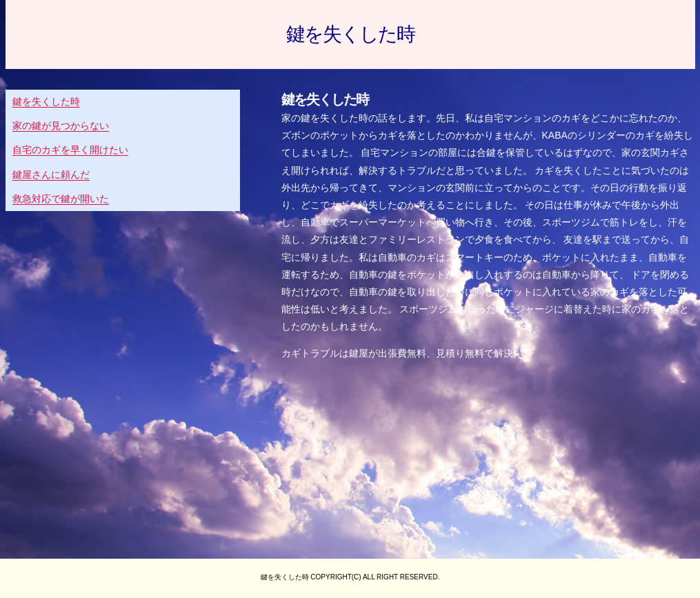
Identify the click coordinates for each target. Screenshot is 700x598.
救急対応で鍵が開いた (61, 199)
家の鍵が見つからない (61, 126)
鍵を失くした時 (350, 34)
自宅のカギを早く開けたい (70, 150)
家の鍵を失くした (320, 118)
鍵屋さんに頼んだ (51, 175)
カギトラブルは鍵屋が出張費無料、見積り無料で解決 (397, 353)
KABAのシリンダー (584, 135)
